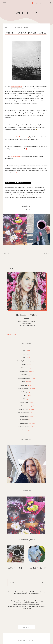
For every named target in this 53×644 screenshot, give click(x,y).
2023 (26, 351)
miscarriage (27, 402)
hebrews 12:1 (20, 173)
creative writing (27, 371)
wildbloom (26, 13)
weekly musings (22, 27)
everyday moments (27, 378)
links (27, 396)
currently (26, 375)
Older (47, 254)
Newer (6, 254)
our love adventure (26, 413)
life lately (27, 392)
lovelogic (32, 640)
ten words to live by (16, 156)
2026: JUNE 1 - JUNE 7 (27, 540)
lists (26, 399)
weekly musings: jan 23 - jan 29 (26, 33)
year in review (26, 430)
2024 (26, 354)
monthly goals (26, 409)
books (26, 364)
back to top (26, 627)
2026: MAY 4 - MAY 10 (16, 568)
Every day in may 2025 (26, 361)
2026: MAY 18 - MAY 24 (37, 568)
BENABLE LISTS (12, 335)
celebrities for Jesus (16, 86)
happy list (26, 385)
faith (27, 382)
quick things (26, 416)
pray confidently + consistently (20, 137)
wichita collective (26, 427)
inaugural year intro (26, 389)
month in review (26, 406)
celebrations (27, 368)
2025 (26, 358)
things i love (26, 420)
